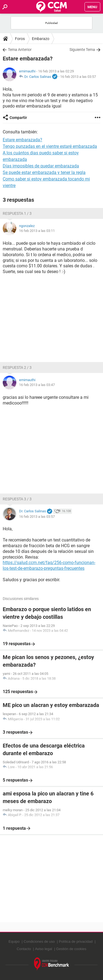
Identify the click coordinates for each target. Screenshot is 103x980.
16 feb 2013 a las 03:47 (37, 385)
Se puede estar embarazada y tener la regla (44, 172)
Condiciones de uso (39, 941)
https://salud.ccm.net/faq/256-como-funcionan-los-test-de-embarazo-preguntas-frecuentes (49, 565)
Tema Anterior (20, 50)
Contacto (24, 949)
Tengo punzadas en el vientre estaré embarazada (50, 146)
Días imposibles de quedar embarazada (41, 166)
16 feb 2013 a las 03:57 (78, 77)
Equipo (14, 941)
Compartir (18, 118)
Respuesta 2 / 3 (17, 367)
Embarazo (41, 39)
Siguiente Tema (82, 50)
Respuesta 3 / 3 (17, 499)
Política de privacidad (76, 941)
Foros (20, 39)
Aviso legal (43, 949)
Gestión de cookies (71, 949)
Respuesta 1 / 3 (17, 213)
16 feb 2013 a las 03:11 (37, 231)
